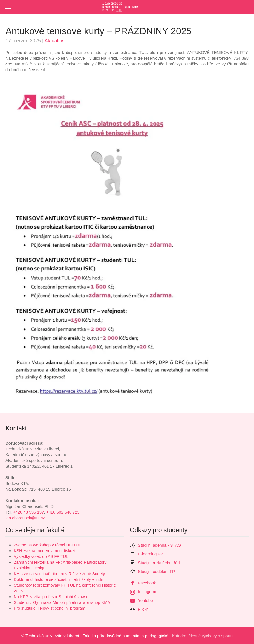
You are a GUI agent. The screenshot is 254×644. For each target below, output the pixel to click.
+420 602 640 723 (63, 512)
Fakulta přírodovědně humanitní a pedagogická (125, 636)
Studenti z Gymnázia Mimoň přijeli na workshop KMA (62, 602)
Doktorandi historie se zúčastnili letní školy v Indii (58, 579)
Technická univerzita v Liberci (52, 636)
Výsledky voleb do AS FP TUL (41, 556)
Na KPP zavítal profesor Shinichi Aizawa (50, 597)
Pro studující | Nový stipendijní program (50, 608)
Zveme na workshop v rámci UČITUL (47, 545)
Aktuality (54, 41)
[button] (8, 7)
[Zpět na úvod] (127, 7)
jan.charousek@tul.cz (25, 518)
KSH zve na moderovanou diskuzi (44, 551)
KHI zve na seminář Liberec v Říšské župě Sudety (59, 574)
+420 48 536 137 (29, 512)
